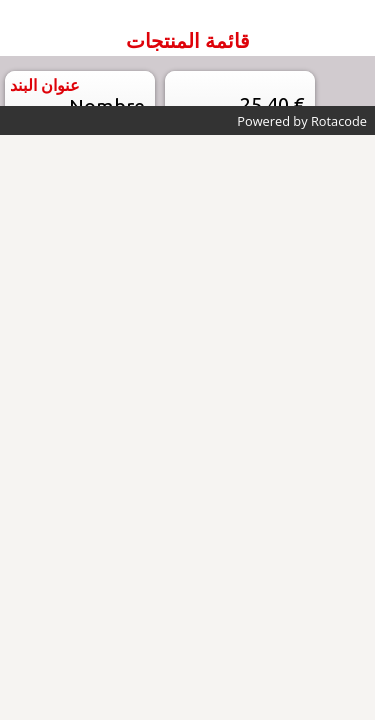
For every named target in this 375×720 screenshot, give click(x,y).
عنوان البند (45, 85)
